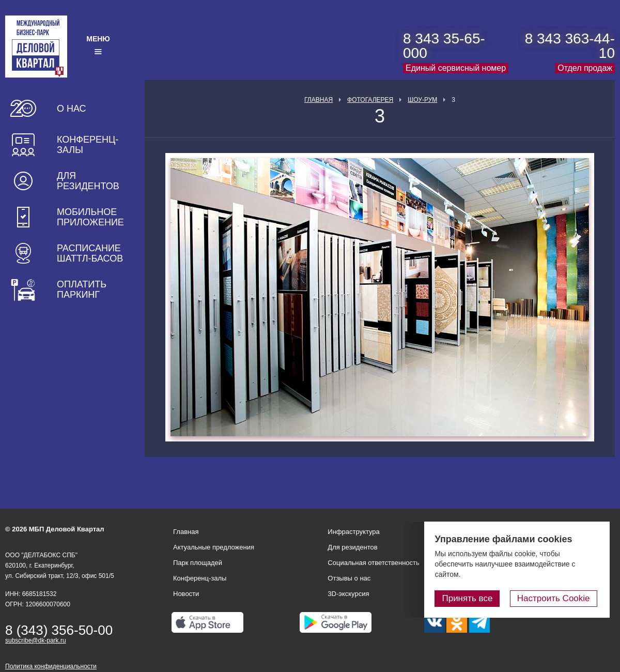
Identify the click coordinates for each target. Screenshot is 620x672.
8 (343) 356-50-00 (59, 630)
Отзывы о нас (349, 578)
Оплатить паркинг (82, 289)
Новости (186, 594)
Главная (319, 100)
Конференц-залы (88, 145)
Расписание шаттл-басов (90, 253)
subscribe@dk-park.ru (36, 640)
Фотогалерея (370, 100)
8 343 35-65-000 (444, 46)
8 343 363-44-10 (570, 46)
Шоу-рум (422, 100)
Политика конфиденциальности (51, 666)
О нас (72, 109)
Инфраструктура (353, 532)
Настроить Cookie (556, 598)
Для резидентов (88, 181)
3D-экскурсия (348, 594)
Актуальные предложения (214, 547)
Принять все (472, 598)
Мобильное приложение (90, 217)
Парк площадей (198, 563)
